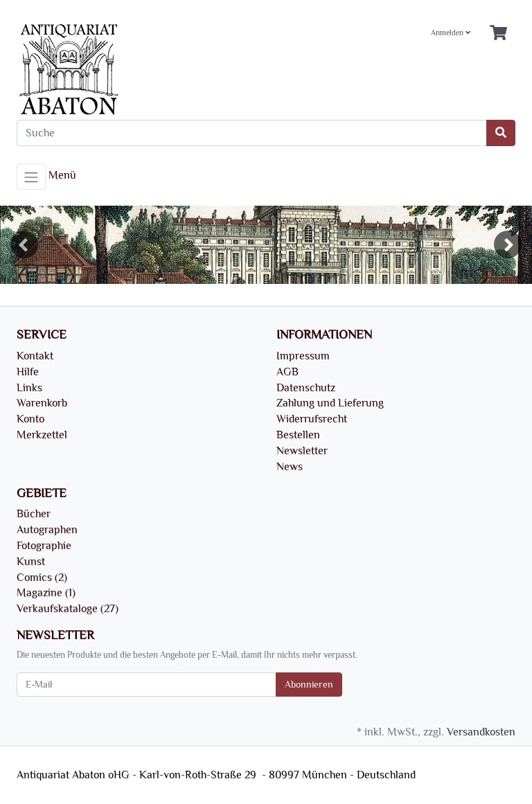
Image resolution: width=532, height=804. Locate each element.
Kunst (31, 562)
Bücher (34, 514)
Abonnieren (309, 685)
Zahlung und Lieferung (330, 403)
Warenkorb (42, 403)
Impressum (303, 356)
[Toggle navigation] (31, 177)
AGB (287, 372)
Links (29, 388)
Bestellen (298, 435)
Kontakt (35, 356)
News (290, 467)
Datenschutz (306, 388)
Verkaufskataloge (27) (68, 609)
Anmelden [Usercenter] (451, 33)
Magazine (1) (46, 593)
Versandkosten (481, 732)
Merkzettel (42, 435)
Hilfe (28, 372)
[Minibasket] (498, 34)
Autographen (47, 530)
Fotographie (44, 546)
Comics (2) (42, 578)
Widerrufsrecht (312, 419)
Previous (24, 244)
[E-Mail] (147, 685)
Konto (30, 419)
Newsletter (302, 451)
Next (508, 244)
